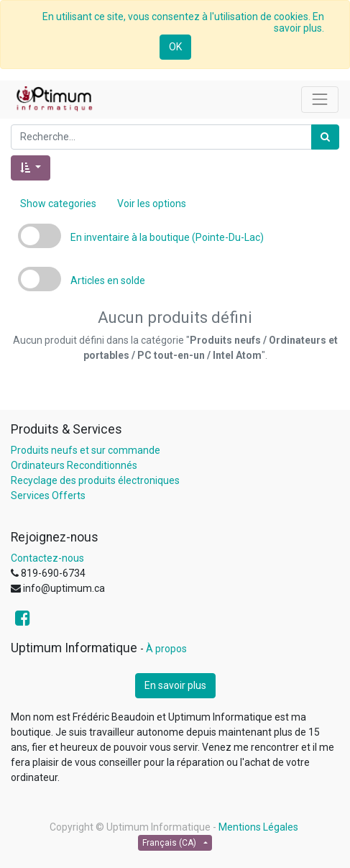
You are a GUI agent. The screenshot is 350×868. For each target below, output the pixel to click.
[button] (31, 168)
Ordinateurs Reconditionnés (74, 465)
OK (175, 47)
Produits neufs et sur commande (86, 450)
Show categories (58, 204)
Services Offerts (48, 495)
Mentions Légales (258, 827)
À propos (166, 649)
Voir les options (152, 204)
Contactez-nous (47, 558)
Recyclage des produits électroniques (95, 480)
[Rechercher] (325, 137)
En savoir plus (175, 685)
